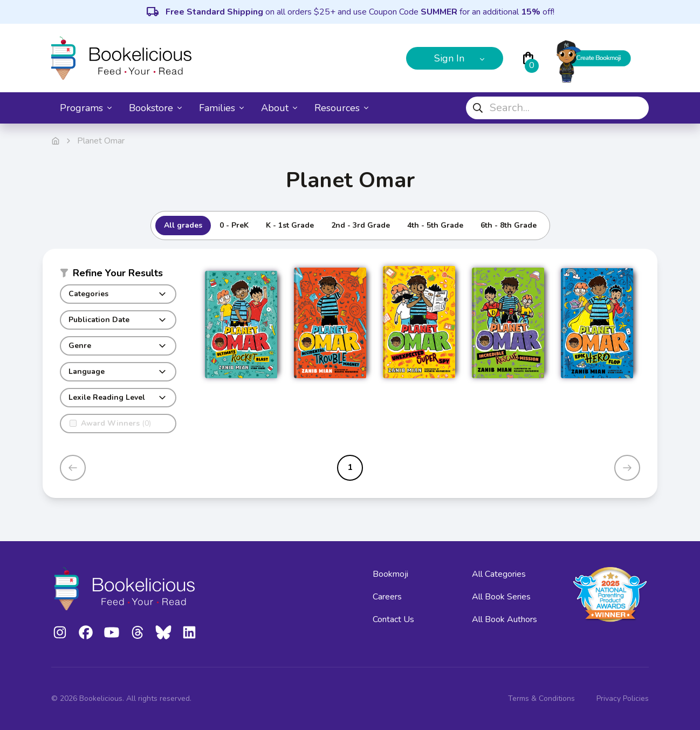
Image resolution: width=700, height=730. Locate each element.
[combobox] (557, 108)
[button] (118, 275)
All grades (183, 225)
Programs (86, 108)
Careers (387, 597)
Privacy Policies (623, 698)
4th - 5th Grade (435, 225)
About (279, 108)
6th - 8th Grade (509, 225)
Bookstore (155, 108)
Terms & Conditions (541, 698)
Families (221, 108)
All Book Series (501, 597)
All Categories (499, 574)
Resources (341, 108)
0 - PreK (234, 225)
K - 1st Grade (290, 225)
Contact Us (393, 619)
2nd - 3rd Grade (361, 225)
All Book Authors (505, 619)
